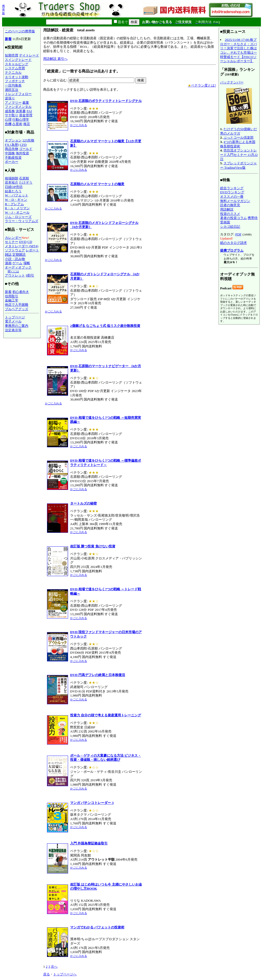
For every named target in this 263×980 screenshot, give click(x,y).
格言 (27, 124)
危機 (8, 124)
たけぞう (26, 182)
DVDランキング (232, 192)
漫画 (8, 263)
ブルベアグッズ (17, 309)
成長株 (10, 111)
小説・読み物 (15, 259)
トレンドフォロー (18, 94)
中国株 (10, 153)
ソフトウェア (15, 250)
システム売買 (15, 68)
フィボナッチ (15, 81)
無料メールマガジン (235, 201)
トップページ (15, 317)
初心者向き (21, 292)
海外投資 (22, 153)
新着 (8, 39)
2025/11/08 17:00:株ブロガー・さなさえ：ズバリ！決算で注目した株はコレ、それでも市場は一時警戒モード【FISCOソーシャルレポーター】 (238, 50)
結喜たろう (13, 191)
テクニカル (13, 73)
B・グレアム (14, 204)
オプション (13, 140)
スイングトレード (18, 60)
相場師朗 (12, 178)
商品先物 (12, 149)
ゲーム (17, 263)
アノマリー (13, 103)
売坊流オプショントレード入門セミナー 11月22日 (239, 155)
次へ (54, 967)
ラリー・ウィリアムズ (22, 221)
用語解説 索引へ (55, 59)
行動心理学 (21, 120)
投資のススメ (230, 214)
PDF (238, 234)
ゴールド (26, 149)
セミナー (12, 242)
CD (30, 242)
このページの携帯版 (20, 31)
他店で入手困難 (17, 305)
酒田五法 (12, 90)
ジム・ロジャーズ (18, 217)
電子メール (13, 321)
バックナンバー (232, 82)
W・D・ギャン (16, 200)
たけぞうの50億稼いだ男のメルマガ (239, 131)
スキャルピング (17, 64)
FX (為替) (12, 145)
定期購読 (19, 255)
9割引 (30, 275)
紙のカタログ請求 (233, 243)
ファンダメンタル (18, 107)
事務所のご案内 (17, 326)
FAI (29, 111)
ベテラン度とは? (202, 85)
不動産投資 (13, 158)
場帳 (27, 263)
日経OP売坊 (14, 187)
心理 (8, 120)
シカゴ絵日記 (230, 227)
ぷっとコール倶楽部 (238, 137)
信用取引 (12, 296)
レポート (32, 250)
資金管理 (26, 115)
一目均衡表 (13, 85)
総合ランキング (232, 188)
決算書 (21, 111)
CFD (23, 145)
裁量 (26, 103)
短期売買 (12, 55)
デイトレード (29, 55)
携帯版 (3, 9)
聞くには (13, 271)
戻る (46, 974)
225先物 (28, 140)
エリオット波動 (17, 77)
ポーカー (12, 162)
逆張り (10, 98)
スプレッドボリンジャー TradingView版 (238, 165)
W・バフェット (17, 195)
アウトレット (15, 275)
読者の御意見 (230, 205)
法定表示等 (13, 330)
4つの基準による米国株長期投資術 (238, 144)
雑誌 (8, 255)
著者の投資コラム (233, 218)
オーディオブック (18, 267)
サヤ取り (12, 115)
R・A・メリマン (17, 208)
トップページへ (65, 974)
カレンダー (13, 238)
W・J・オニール (17, 212)
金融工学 (12, 300)
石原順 (24, 178)
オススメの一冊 (232, 197)
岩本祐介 (12, 182)
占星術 (17, 124)
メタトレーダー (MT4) (22, 246)
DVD (23, 242)
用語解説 (227, 209)
